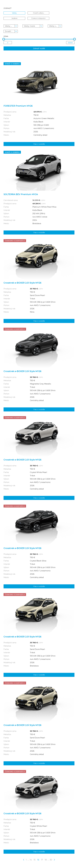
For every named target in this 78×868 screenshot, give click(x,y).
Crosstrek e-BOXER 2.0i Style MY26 (22, 283)
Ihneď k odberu (38, 13)
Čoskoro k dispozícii (38, 18)
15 (35, 860)
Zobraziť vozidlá (39, 48)
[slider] (4, 39)
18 (46, 860)
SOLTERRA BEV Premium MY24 (21, 194)
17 (42, 860)
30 (51, 860)
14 (31, 860)
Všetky (14, 13)
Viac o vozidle (39, 144)
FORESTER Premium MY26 (18, 106)
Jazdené (14, 18)
